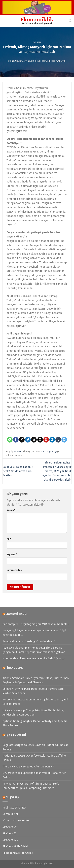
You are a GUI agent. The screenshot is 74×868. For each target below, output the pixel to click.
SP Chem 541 (10, 827)
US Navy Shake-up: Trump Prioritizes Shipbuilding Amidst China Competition (33, 713)
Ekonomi (37, 42)
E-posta (12, 555)
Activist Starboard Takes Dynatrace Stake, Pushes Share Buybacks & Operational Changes (36, 680)
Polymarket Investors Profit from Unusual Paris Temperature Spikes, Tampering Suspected (31, 786)
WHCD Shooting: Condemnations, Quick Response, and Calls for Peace (35, 702)
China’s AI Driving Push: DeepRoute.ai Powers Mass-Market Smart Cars (33, 691)
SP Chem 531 (10, 833)
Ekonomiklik (14, 61)
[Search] (70, 21)
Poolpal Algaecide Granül (18, 853)
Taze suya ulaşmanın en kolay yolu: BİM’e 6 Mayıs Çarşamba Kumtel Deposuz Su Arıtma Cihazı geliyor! (34, 650)
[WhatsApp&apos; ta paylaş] (10, 440)
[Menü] (5, 21)
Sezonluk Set (10, 814)
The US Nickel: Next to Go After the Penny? (28, 767)
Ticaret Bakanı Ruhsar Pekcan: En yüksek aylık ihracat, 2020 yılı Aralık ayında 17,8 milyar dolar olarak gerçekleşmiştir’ (57, 471)
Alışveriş (12, 797)
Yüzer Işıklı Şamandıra (16, 820)
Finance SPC (14, 668)
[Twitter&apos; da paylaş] (28, 440)
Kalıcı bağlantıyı (49, 452)
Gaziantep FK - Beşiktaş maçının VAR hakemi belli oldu (36, 624)
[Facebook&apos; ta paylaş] (16, 440)
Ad (9, 539)
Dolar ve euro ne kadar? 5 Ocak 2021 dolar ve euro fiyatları (18, 471)
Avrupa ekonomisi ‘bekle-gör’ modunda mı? (29, 641)
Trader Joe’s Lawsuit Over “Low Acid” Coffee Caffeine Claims (34, 758)
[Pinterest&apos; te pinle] (46, 440)
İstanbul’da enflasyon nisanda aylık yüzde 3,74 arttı (34, 658)
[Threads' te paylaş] (34, 440)
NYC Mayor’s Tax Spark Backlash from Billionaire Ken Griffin (34, 775)
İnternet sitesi (14, 570)
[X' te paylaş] (22, 440)
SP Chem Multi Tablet (15, 846)
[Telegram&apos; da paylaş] (64, 440)
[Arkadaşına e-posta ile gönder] (40, 440)
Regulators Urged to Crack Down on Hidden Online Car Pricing (35, 747)
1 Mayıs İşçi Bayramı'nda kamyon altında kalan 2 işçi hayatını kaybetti (34, 633)
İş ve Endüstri (16, 735)
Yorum (11, 510)
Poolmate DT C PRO (14, 808)
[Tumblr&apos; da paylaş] (58, 440)
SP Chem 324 (10, 840)
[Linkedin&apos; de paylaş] (52, 440)
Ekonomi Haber (17, 614)
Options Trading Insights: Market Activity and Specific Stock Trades (35, 723)
